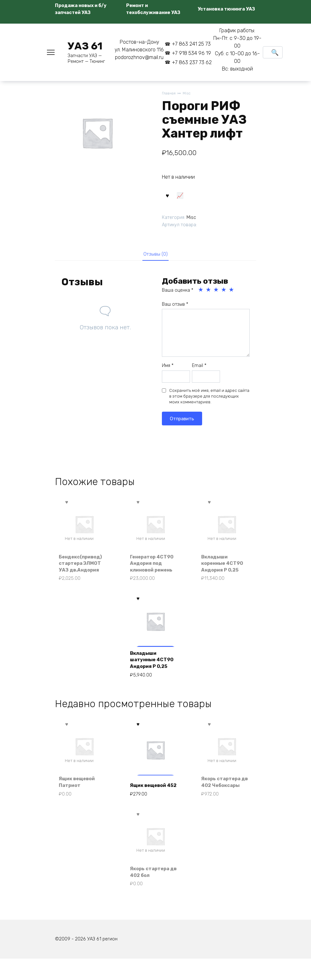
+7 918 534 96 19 (191, 53)
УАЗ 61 (85, 46)
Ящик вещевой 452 (151, 799)
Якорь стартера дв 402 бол (152, 891)
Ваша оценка (178, 294)
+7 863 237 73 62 (192, 62)
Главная (169, 94)
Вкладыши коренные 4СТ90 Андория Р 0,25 (225, 567)
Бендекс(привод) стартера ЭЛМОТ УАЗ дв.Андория (83, 567)
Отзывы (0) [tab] (156, 257)
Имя (168, 369)
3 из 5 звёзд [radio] (216, 293)
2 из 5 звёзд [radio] (209, 293)
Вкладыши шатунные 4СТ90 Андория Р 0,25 (154, 667)
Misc (189, 94)
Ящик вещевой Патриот (80, 799)
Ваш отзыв (175, 308)
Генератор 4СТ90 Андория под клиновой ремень (154, 567)
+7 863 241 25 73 (191, 44)
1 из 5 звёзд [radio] (201, 293)
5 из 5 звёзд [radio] (232, 293)
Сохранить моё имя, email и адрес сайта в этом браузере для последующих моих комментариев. (209, 400)
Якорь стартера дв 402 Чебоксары (224, 795)
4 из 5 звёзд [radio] (224, 293)
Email (199, 369)
